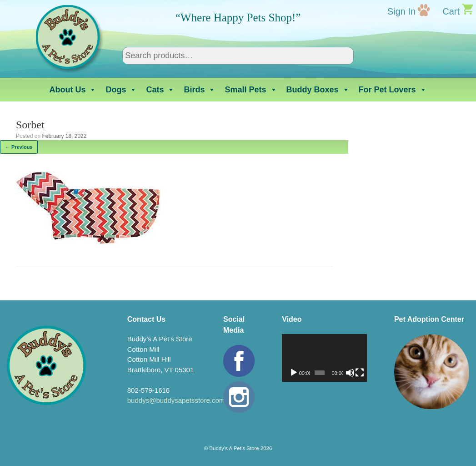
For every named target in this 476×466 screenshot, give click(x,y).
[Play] (294, 373)
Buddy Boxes (318, 90)
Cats (160, 90)
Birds (200, 90)
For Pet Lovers (393, 90)
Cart (451, 11)
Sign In (401, 11)
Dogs (121, 90)
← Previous (19, 147)
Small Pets (251, 90)
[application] (324, 358)
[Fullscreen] (360, 373)
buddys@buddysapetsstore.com (176, 400)
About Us (73, 90)
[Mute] (350, 373)
